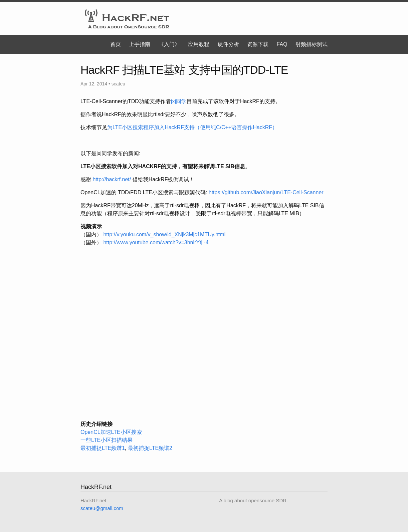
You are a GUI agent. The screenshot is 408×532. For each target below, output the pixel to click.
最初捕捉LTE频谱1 (103, 448)
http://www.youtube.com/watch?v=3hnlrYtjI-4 (156, 242)
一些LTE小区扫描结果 (107, 440)
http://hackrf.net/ (112, 179)
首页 (116, 44)
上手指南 (140, 44)
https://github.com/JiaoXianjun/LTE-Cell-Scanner (266, 192)
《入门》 (169, 44)
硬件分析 (228, 44)
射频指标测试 (312, 44)
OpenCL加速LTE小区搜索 (111, 432)
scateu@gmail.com (102, 508)
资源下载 (258, 44)
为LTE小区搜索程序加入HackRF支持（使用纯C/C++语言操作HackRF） (192, 127)
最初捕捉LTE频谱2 (150, 448)
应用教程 (199, 44)
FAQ (282, 44)
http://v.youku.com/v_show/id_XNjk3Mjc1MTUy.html (164, 234)
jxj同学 (179, 101)
